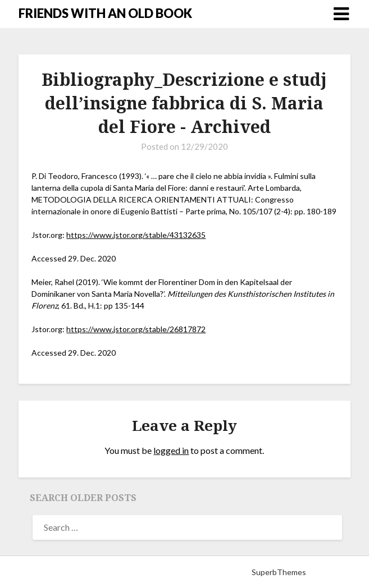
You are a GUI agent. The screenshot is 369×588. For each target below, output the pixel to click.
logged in (171, 450)
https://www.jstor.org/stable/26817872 (136, 329)
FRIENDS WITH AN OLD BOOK (105, 13)
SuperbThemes (279, 572)
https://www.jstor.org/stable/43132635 (136, 235)
